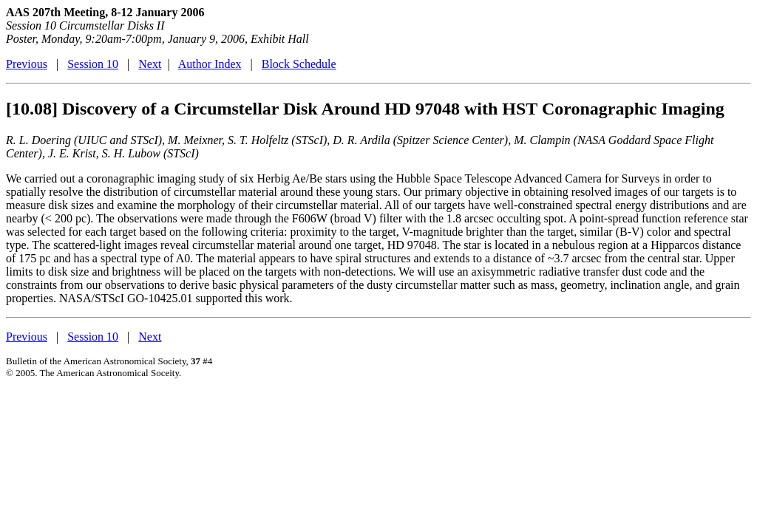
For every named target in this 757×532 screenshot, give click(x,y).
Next (150, 64)
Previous (27, 64)
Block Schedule (299, 64)
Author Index (210, 64)
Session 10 (93, 64)
